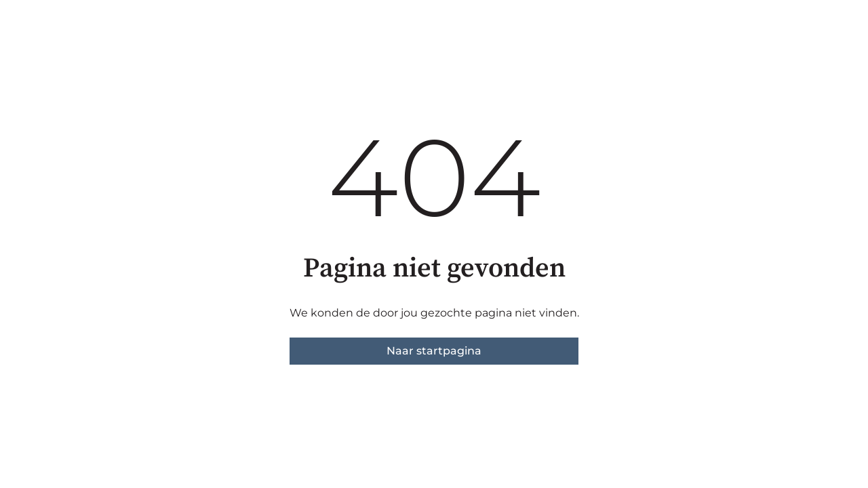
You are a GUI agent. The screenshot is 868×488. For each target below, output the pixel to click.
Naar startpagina (434, 351)
